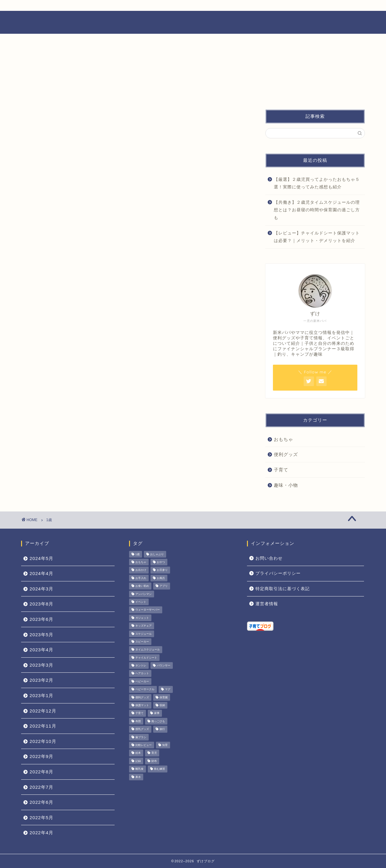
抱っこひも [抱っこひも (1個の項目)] (158, 721)
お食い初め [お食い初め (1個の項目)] (142, 586)
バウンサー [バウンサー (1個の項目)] (164, 665)
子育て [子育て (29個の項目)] (139, 713)
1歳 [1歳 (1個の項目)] (138, 554)
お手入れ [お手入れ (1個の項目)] (141, 578)
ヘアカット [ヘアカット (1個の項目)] (142, 674)
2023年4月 (41, 650)
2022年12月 (43, 711)
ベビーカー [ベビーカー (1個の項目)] (142, 681)
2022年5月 (41, 818)
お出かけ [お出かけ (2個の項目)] (141, 570)
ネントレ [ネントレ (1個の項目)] (141, 665)
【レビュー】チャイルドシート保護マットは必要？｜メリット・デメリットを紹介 (317, 237)
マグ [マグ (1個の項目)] (168, 690)
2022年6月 (41, 802)
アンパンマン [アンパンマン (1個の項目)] (144, 594)
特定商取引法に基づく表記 (283, 589)
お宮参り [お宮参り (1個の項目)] (162, 570)
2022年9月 (41, 756)
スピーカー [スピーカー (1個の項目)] (142, 642)
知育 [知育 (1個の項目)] (165, 745)
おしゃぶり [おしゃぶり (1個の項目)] (157, 554)
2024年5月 (41, 558)
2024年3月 (41, 589)
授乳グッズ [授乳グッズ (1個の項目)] (142, 729)
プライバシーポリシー (278, 573)
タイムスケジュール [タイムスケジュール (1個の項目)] (148, 650)
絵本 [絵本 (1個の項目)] (138, 753)
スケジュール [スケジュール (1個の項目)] (144, 634)
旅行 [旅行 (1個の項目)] (162, 729)
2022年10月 (43, 741)
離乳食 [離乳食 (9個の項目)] (139, 769)
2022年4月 (41, 833)
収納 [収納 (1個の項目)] (162, 705)
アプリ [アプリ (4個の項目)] (164, 586)
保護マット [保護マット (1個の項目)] (142, 705)
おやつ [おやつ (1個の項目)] (161, 562)
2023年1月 (41, 695)
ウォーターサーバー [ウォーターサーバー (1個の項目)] (148, 610)
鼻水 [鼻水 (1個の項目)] (138, 777)
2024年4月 (41, 573)
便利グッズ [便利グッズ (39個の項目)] (142, 697)
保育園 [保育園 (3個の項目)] (164, 697)
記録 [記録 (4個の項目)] (138, 761)
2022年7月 (41, 787)
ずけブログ (193, 22)
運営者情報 (267, 604)
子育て (281, 470)
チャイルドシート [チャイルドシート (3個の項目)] (146, 658)
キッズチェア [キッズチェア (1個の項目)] (144, 626)
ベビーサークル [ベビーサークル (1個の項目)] (145, 690)
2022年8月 (41, 772)
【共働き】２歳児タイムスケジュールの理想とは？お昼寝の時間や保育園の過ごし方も (317, 210)
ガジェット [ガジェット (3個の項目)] (142, 618)
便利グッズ (286, 454)
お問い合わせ (269, 558)
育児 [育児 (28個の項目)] (154, 753)
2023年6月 (41, 619)
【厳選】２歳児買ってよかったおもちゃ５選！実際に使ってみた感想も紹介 (317, 183)
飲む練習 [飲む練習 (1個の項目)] (160, 769)
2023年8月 (41, 604)
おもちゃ (283, 439)
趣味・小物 (286, 485)
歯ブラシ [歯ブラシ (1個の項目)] (141, 737)
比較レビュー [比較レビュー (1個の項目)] (144, 745)
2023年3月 (41, 665)
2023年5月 (41, 635)
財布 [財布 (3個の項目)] (154, 761)
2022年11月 (43, 726)
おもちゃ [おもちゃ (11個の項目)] (141, 562)
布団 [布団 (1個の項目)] (138, 721)
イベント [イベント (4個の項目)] (141, 602)
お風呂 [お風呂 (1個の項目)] (161, 578)
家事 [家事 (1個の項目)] (157, 713)
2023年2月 (41, 680)
